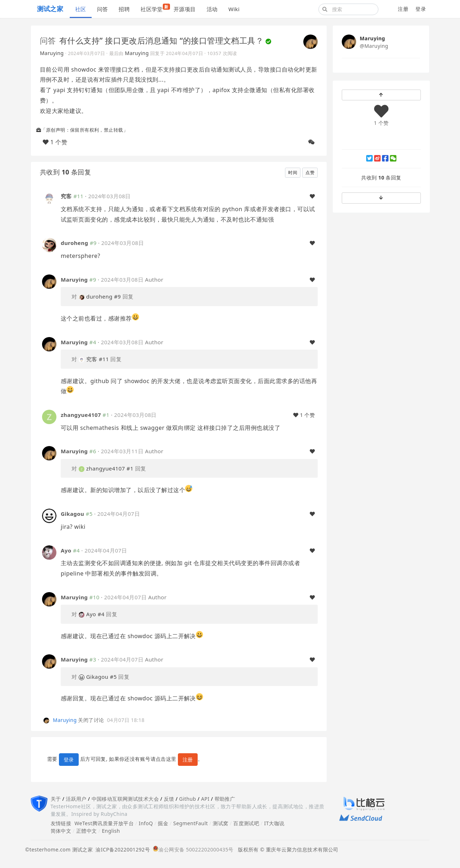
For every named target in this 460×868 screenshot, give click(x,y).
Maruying (52, 53)
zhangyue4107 (81, 415)
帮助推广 (225, 799)
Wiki (234, 9)
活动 (212, 9)
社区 (81, 9)
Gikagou (72, 514)
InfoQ (146, 823)
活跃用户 (76, 799)
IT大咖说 (274, 823)
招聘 (124, 9)
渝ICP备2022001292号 (121, 849)
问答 (103, 9)
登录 (421, 9)
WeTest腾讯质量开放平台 (104, 823)
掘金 (163, 823)
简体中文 (61, 831)
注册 (403, 9)
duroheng (74, 243)
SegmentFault (190, 823)
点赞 (310, 172)
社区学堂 (154, 8)
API (205, 799)
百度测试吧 (246, 823)
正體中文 (87, 831)
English (111, 831)
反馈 (169, 799)
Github (187, 799)
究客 (66, 196)
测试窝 (220, 823)
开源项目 (185, 9)
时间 (293, 172)
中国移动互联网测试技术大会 (125, 799)
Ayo (66, 550)
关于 (56, 799)
